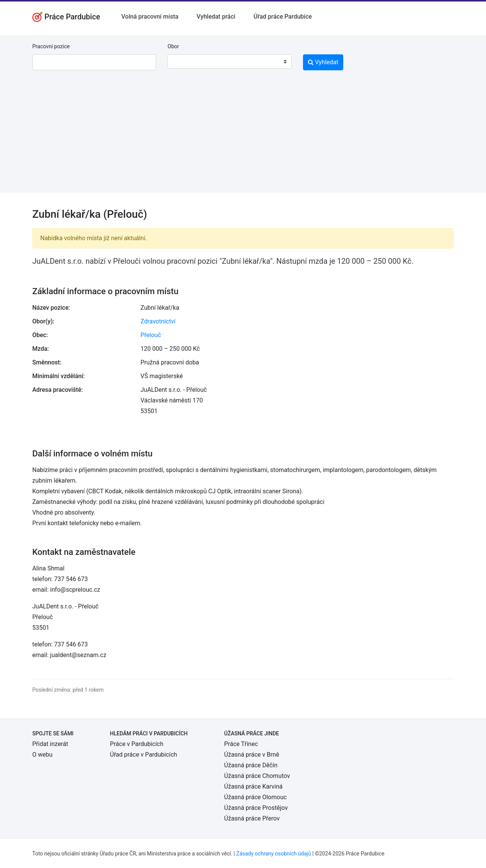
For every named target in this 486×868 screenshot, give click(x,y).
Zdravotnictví (158, 321)
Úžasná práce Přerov (252, 818)
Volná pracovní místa (150, 17)
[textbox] (183, 62)
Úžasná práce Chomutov (257, 776)
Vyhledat (323, 62)
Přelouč (151, 335)
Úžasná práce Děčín (251, 765)
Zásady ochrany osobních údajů (274, 854)
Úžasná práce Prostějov (256, 808)
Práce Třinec (241, 744)
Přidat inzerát (50, 744)
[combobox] (229, 62)
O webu (42, 755)
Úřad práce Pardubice (283, 17)
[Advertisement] (243, 139)
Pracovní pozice (51, 46)
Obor (173, 46)
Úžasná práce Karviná (253, 786)
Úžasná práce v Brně (252, 755)
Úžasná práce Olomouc (255, 797)
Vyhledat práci (216, 17)
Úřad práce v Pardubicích (144, 755)
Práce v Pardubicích (137, 744)
